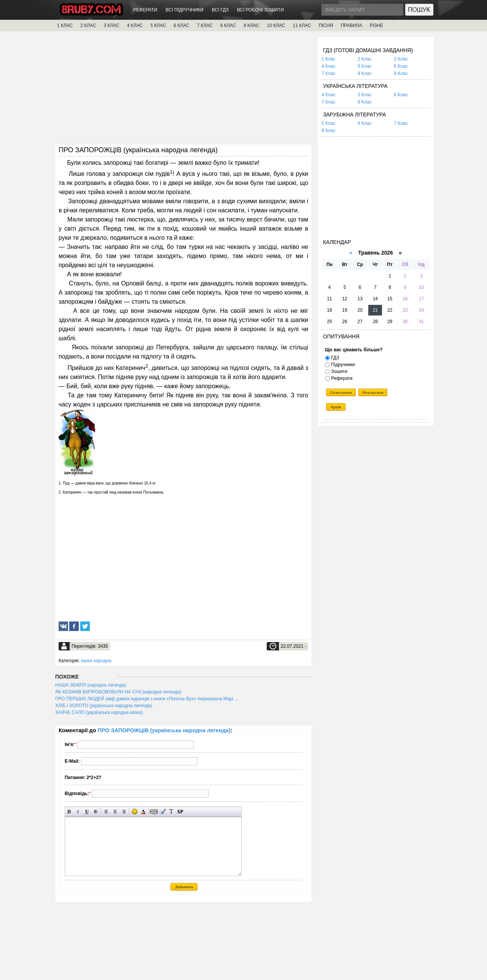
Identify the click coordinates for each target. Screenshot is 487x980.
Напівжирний (69, 812)
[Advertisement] (183, 90)
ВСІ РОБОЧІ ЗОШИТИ (261, 10)
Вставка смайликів (134, 812)
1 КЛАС (65, 25)
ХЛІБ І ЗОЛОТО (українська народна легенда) (104, 706)
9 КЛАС (251, 25)
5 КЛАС (158, 25)
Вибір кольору (143, 812)
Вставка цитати (163, 812)
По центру (115, 812)
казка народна (96, 661)
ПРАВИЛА (351, 25)
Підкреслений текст (87, 812)
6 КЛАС (181, 25)
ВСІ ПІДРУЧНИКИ (184, 10)
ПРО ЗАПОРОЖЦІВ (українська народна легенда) (164, 730)
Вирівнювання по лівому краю (106, 812)
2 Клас (365, 59)
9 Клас (401, 73)
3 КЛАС (112, 25)
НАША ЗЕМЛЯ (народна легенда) (91, 685)
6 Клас (401, 66)
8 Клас (365, 73)
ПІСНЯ (326, 25)
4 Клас (329, 66)
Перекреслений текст (96, 812)
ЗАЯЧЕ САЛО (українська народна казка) (99, 712)
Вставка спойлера (180, 812)
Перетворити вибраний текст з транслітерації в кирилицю (171, 812)
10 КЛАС (276, 25)
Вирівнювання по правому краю (124, 812)
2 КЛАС (88, 25)
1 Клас (329, 59)
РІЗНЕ (376, 25)
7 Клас (329, 73)
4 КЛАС (135, 25)
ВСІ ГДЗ (220, 10)
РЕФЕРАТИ (145, 10)
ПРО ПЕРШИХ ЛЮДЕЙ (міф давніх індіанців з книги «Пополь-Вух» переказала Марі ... (147, 699)
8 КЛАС (228, 25)
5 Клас (365, 66)
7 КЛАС (205, 25)
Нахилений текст (78, 812)
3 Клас (401, 59)
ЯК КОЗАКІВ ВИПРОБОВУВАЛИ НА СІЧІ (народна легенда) (118, 692)
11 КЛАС (302, 25)
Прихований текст (154, 812)
